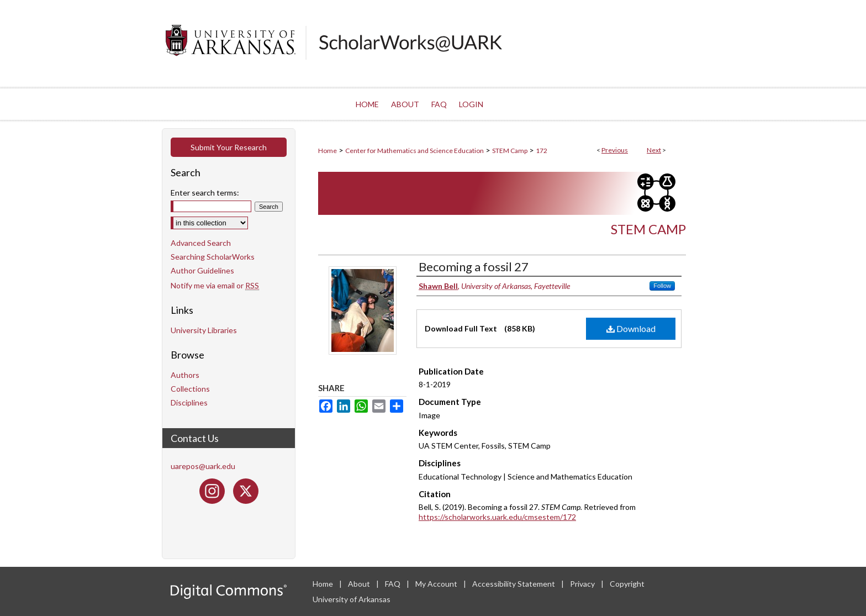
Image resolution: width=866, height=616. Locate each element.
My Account (437, 584)
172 (542, 151)
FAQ (394, 584)
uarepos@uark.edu (203, 466)
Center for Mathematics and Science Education (414, 151)
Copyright (627, 584)
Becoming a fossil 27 (474, 267)
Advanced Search (201, 243)
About (360, 584)
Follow (662, 286)
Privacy (583, 584)
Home (328, 151)
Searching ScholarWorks (213, 257)
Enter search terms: (205, 193)
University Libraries (204, 330)
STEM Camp (510, 151)
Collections (190, 389)
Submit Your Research (229, 147)
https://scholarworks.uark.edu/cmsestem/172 (497, 517)
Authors (185, 375)
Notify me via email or (215, 285)
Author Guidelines (202, 270)
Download (631, 328)
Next (654, 150)
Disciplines (189, 402)
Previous (615, 150)
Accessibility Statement (514, 584)
